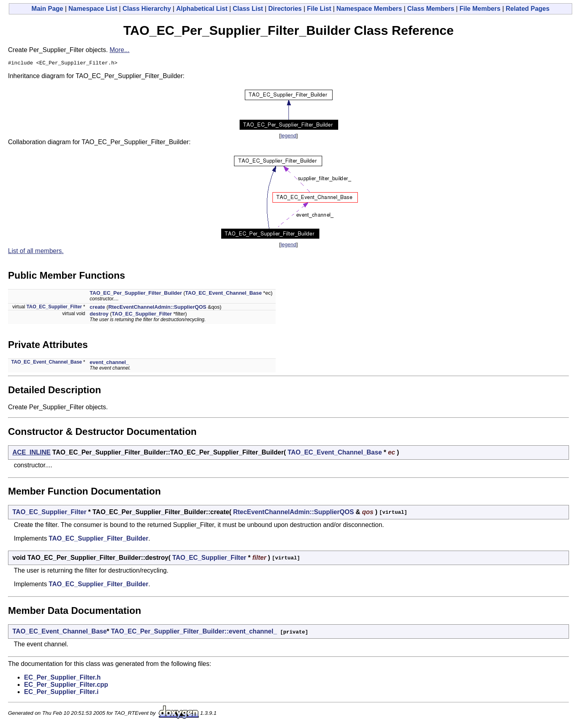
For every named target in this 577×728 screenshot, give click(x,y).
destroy (99, 315)
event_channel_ (109, 363)
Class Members (431, 9)
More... (119, 50)
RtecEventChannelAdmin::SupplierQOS (157, 308)
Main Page (47, 9)
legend (288, 137)
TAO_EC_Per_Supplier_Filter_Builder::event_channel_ (194, 632)
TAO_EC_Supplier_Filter (54, 308)
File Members (480, 9)
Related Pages (528, 9)
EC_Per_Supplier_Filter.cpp (66, 686)
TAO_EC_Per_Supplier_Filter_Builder (136, 294)
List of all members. (36, 252)
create (97, 308)
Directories (285, 9)
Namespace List (93, 9)
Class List (248, 9)
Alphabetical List (202, 9)
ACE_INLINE (31, 453)
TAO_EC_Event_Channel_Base (223, 294)
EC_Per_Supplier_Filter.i (61, 693)
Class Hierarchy (147, 9)
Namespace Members (369, 9)
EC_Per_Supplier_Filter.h (62, 679)
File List (319, 9)
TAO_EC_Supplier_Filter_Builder (99, 540)
